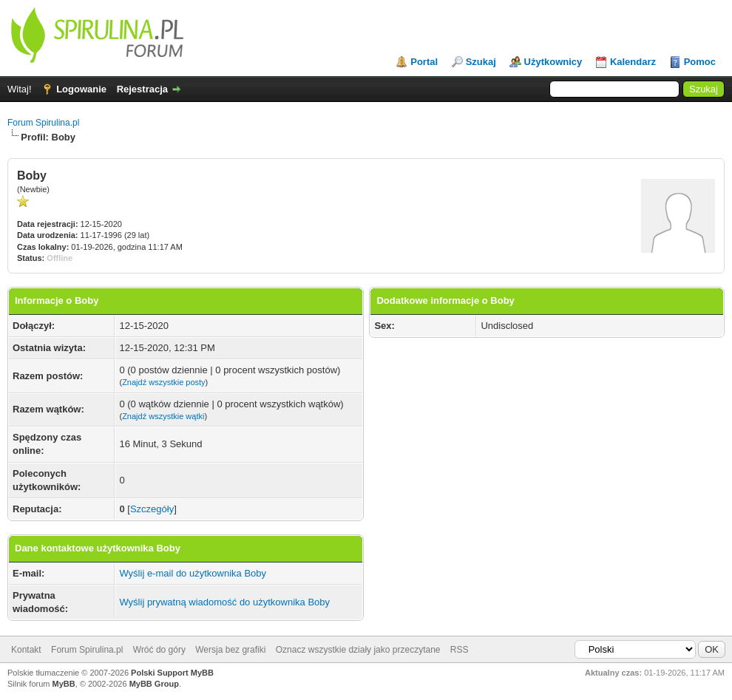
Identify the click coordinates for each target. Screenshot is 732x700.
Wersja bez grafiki (230, 650)
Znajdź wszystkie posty (163, 382)
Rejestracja (142, 89)
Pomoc (700, 62)
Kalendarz (633, 62)
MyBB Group (154, 684)
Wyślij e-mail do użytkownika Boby (193, 573)
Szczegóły (152, 509)
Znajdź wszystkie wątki (163, 416)
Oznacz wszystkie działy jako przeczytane (358, 650)
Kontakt (26, 650)
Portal (424, 62)
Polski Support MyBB (172, 673)
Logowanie (81, 89)
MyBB (64, 684)
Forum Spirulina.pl (43, 123)
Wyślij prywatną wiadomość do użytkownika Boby (224, 602)
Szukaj (481, 62)
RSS (460, 650)
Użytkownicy (553, 62)
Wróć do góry (159, 650)
